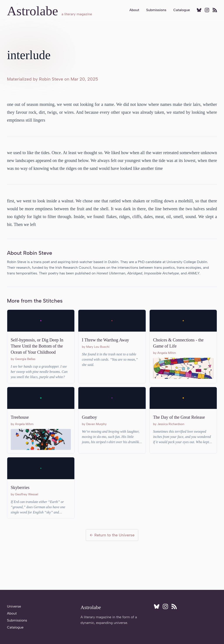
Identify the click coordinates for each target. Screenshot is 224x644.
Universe (14, 606)
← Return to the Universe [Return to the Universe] (112, 535)
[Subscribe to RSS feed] (215, 10)
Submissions (156, 10)
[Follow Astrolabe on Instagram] (207, 10)
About (134, 10)
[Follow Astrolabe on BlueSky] (199, 10)
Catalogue (182, 10)
